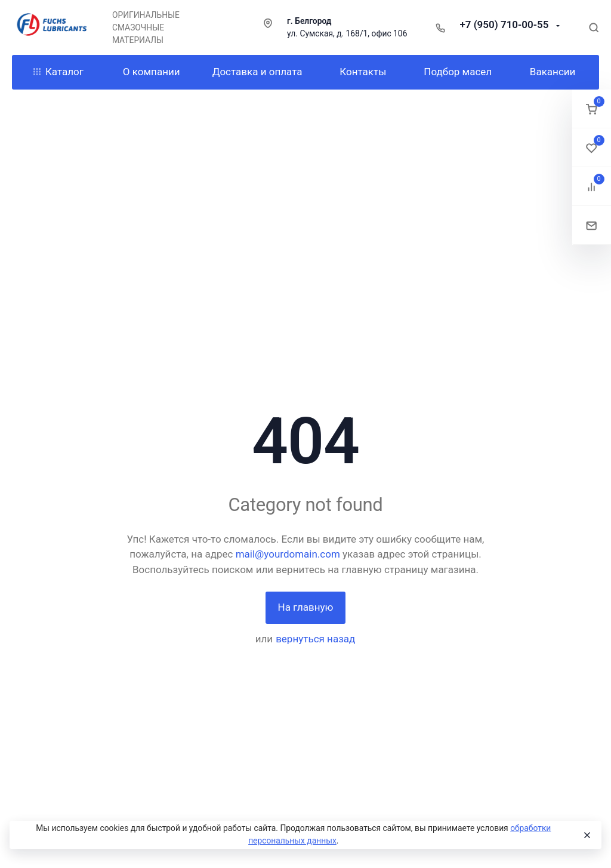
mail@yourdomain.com (288, 554)
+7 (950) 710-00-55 (505, 24)
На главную (306, 607)
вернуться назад (315, 639)
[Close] (587, 835)
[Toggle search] (594, 27)
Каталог (58, 72)
